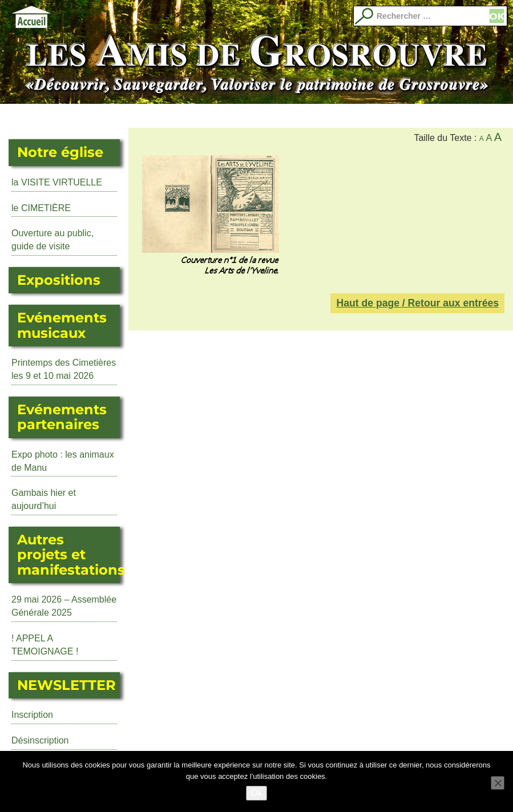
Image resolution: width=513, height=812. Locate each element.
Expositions (128, 116)
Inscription (32, 715)
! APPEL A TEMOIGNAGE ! (45, 645)
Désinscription (40, 740)
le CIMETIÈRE (41, 208)
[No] (498, 783)
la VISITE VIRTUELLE (57, 182)
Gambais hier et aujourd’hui (44, 499)
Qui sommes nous (436, 116)
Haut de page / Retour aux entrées (417, 303)
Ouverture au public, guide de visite (52, 240)
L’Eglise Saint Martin (77, 116)
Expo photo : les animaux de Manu (63, 461)
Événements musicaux (180, 116)
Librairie (333, 116)
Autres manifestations (231, 116)
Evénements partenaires (282, 116)
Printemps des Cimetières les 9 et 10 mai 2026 (64, 369)
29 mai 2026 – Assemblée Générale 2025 (64, 606)
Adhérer (385, 116)
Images (487, 116)
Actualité (26, 116)
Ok (256, 793)
